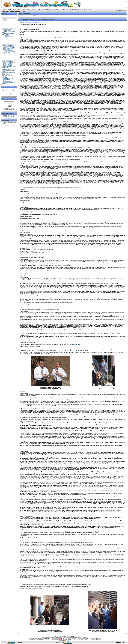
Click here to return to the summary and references (32, 589)
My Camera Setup (6, 52)
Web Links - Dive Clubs (7, 23)
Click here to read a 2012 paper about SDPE (84, 228)
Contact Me (10, 10)
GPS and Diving (6, 57)
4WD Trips (12, 11)
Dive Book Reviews (7, 79)
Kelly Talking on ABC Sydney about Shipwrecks (8, 34)
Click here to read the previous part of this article (31, 23)
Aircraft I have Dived (7, 40)
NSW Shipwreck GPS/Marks (8, 37)
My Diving (5, 20)
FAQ (4, 21)
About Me (5, 19)
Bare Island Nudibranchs (8, 64)
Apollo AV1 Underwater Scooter (9, 48)
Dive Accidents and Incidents (77, 10)
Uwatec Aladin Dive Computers (9, 47)
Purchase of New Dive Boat (8, 53)
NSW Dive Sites (42, 10)
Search (24, 11)
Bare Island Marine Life (7, 65)
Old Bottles (5, 41)
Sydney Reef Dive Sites (20, 10)
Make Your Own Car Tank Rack (9, 58)
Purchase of (8, 92)
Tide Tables (5, 77)
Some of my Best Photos (8, 25)
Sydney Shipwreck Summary (8, 36)
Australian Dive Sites (52, 10)
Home (4, 10)
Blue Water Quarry (75, 345)
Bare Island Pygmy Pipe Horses (9, 62)
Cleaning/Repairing (9, 94)
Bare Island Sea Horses (7, 63)
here (13, 110)
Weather (18, 11)
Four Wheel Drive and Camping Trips (8, 116)
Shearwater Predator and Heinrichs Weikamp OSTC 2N (8, 46)
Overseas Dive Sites (63, 10)
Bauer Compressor (7, 49)
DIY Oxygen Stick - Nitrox (8, 50)
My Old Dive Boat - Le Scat (8, 55)
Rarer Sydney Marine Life (8, 61)
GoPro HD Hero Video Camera (9, 51)
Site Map (5, 80)
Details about (8, 93)
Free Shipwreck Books (7, 42)
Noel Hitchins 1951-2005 (8, 81)
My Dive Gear (6, 56)
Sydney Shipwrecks (32, 10)
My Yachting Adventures (8, 95)
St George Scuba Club (7, 24)
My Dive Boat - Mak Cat (7, 54)
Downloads (5, 22)
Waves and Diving (6, 75)
